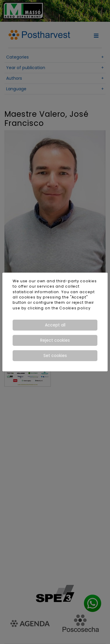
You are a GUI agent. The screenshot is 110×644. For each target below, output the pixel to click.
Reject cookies (55, 340)
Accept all (55, 325)
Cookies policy (75, 308)
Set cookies (55, 356)
